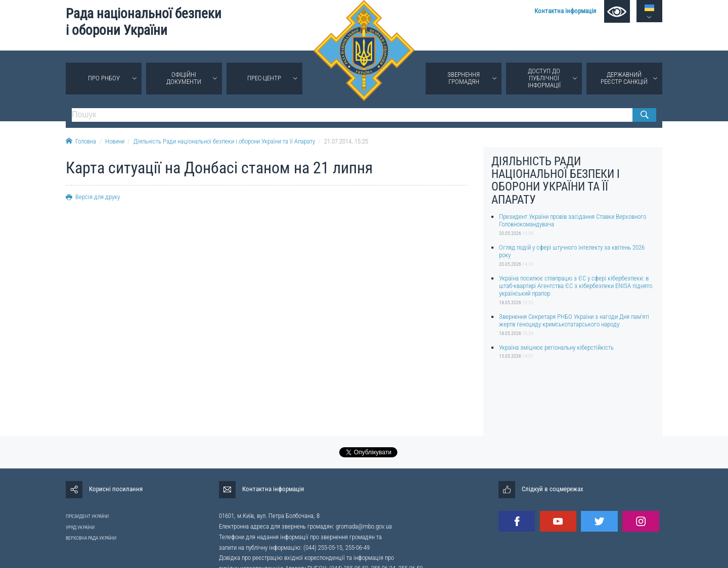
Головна (81, 141)
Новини (115, 141)
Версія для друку (93, 197)
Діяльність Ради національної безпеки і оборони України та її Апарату (224, 141)
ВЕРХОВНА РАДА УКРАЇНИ (91, 538)
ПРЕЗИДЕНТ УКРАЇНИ (87, 516)
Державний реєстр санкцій (624, 78)
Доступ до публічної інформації (544, 78)
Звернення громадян (464, 78)
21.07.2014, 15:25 (346, 141)
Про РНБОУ (104, 78)
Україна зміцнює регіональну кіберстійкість (556, 347)
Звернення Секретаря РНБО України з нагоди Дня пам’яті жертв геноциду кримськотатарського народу (574, 320)
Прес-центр (264, 78)
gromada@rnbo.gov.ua (364, 526)
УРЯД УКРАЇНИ (80, 527)
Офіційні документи (184, 78)
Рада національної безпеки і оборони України (144, 22)
